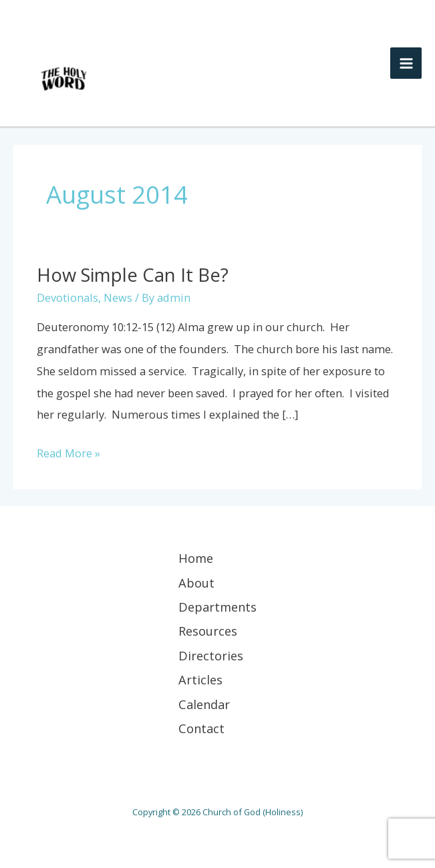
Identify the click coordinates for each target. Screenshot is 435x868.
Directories (211, 656)
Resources (208, 631)
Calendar (204, 704)
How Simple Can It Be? (133, 275)
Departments (217, 607)
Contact (201, 728)
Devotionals (67, 297)
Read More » (68, 452)
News (118, 297)
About (196, 583)
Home (196, 558)
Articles (200, 680)
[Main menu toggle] (406, 63)
